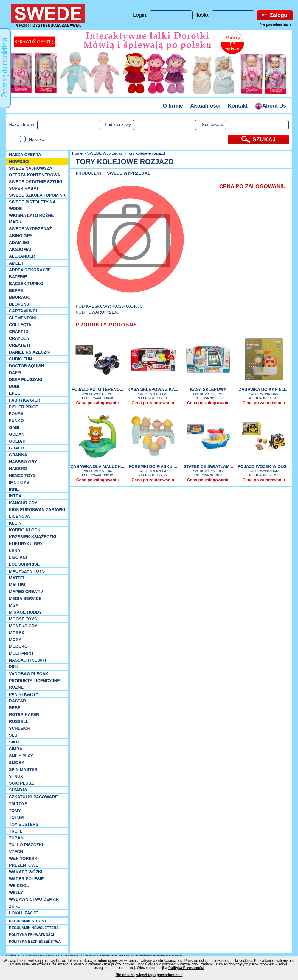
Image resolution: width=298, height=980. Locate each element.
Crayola (19, 338)
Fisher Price (24, 407)
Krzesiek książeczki (33, 537)
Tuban (16, 838)
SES (13, 735)
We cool (19, 886)
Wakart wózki (26, 872)
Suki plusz (21, 783)
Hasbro (18, 469)
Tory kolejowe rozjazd (146, 153)
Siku (14, 742)
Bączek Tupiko (26, 284)
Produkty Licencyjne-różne (35, 684)
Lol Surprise (24, 564)
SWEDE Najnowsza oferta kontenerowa (35, 172)
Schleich (20, 728)
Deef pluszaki (25, 379)
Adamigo (19, 242)
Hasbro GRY (23, 462)
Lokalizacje (24, 913)
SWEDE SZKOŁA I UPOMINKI (38, 195)
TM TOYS (18, 804)
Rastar (17, 701)
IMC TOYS (19, 482)
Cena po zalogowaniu (97, 403)
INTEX (15, 496)
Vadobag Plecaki (29, 674)
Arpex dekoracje (30, 270)
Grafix (17, 448)
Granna (18, 455)
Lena (15, 550)
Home (77, 153)
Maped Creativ (26, 592)
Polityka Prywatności (186, 968)
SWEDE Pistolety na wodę (32, 205)
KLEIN (15, 523)
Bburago (20, 297)
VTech (16, 852)
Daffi (15, 373)
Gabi (14, 427)
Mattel (17, 578)
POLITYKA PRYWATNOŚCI (32, 935)
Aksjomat (21, 249)
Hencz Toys (22, 475)
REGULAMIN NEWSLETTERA (34, 928)
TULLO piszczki (26, 845)
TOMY (15, 811)
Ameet (16, 263)
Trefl (16, 831)
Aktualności (205, 106)
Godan (17, 434)
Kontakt (238, 106)
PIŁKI (14, 667)
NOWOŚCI (19, 161)
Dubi (14, 386)
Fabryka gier (25, 400)
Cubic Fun (20, 359)
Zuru (15, 906)
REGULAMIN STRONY (28, 921)
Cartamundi (23, 311)
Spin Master (23, 769)
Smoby (17, 763)
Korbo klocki (25, 530)
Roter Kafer (24, 715)
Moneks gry (23, 626)
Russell (19, 721)
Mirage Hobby (25, 612)
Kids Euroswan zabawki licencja (37, 513)
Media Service (25, 598)
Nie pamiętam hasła (276, 24)
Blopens (19, 304)
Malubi (17, 585)
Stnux (16, 776)
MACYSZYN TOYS (27, 571)
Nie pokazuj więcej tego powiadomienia (149, 975)
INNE (14, 489)
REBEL (16, 708)
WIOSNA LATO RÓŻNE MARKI (31, 219)
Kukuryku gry (26, 544)
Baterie (18, 277)
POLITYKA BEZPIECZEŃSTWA (35, 942)
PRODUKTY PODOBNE (107, 325)
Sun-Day (18, 790)
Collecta (20, 325)
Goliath (18, 441)
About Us (270, 106)
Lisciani (18, 557)
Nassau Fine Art (28, 660)
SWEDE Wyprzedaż (30, 229)
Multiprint (21, 653)
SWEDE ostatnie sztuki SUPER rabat (35, 185)
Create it (20, 345)
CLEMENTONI (23, 318)
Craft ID (19, 332)
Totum (16, 817)
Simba (16, 749)
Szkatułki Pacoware (33, 797)
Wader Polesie (26, 879)
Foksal (18, 414)
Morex (17, 633)
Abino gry (21, 236)
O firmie (173, 106)
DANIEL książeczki (30, 352)
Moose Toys (23, 619)
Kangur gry (23, 503)
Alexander (22, 256)
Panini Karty (24, 694)
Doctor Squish (27, 366)
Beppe (16, 290)
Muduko (18, 646)
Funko (16, 421)
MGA (14, 605)
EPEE (14, 393)
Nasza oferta (25, 155)
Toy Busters (24, 824)
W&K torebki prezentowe (24, 862)
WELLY (16, 892)
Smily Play (21, 756)
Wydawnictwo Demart (35, 899)
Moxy (15, 640)
